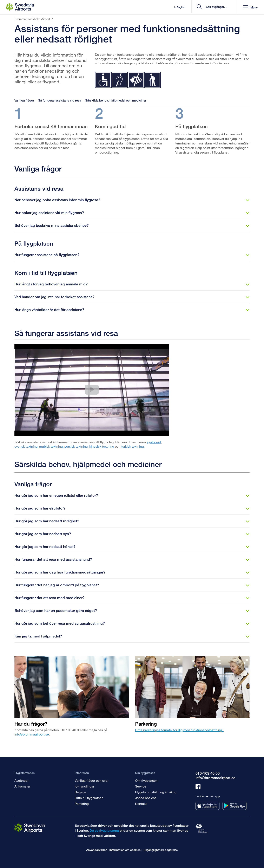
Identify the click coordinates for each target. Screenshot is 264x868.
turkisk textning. (133, 446)
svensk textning (26, 446)
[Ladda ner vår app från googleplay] (235, 806)
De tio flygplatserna (104, 831)
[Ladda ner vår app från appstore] (207, 806)
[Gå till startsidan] (30, 828)
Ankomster (22, 786)
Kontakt (141, 804)
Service (141, 786)
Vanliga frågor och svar (92, 780)
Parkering (82, 804)
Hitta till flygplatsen (89, 798)
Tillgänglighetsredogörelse (160, 850)
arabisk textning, (51, 446)
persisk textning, (76, 446)
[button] (250, 7)
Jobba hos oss (146, 798)
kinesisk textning (102, 446)
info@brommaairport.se (32, 734)
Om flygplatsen (146, 780)
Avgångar (21, 780)
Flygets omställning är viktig (156, 792)
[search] (209, 7)
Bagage (80, 792)
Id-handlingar (84, 786)
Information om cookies (125, 850)
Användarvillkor (96, 850)
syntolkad (154, 442)
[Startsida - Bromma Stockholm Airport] (20, 7)
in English (167, 7)
